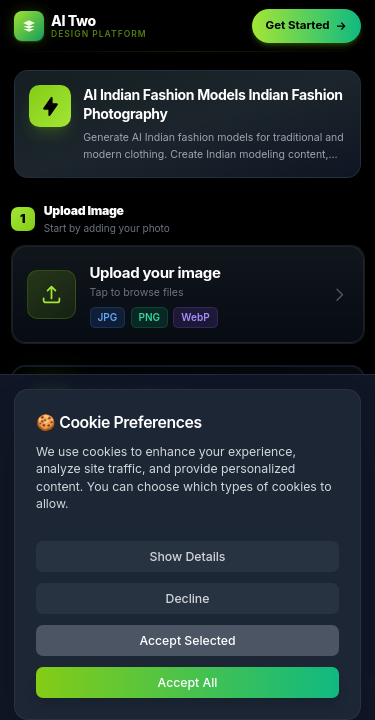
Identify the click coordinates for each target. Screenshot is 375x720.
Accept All (188, 682)
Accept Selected (187, 640)
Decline (188, 598)
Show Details (188, 556)
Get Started (307, 25)
